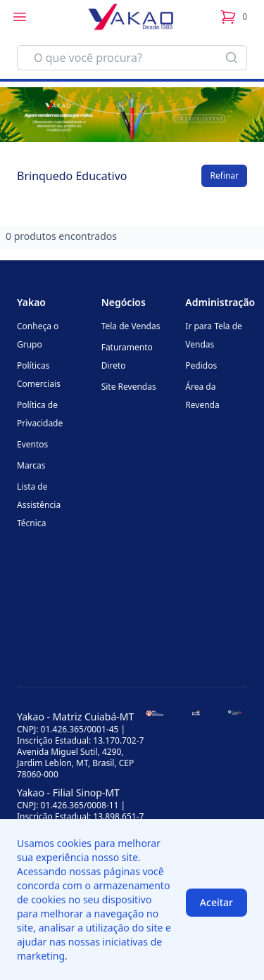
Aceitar (216, 902)
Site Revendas (129, 387)
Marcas (31, 465)
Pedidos (201, 365)
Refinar (224, 176)
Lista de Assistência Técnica (39, 505)
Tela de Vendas (131, 326)
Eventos (32, 444)
